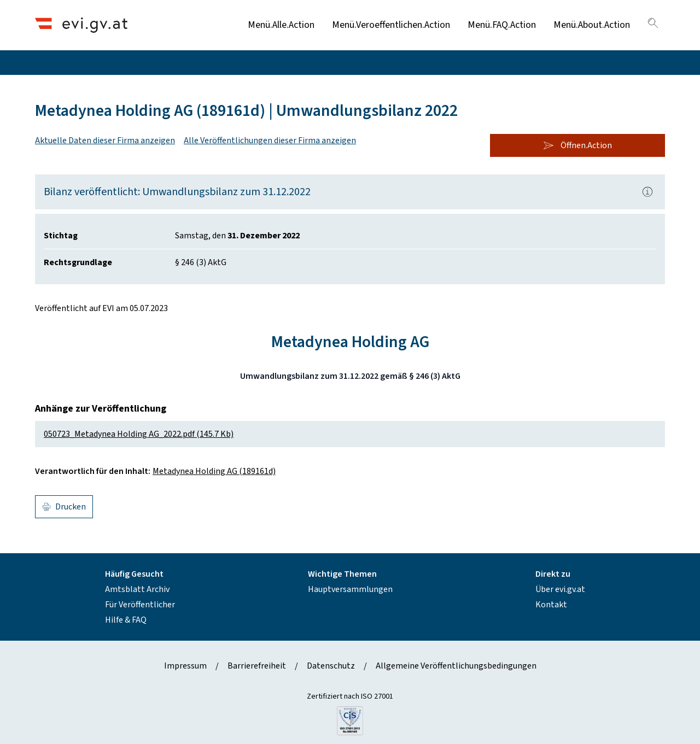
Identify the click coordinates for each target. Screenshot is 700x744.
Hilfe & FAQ (126, 620)
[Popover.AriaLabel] (647, 192)
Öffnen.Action (577, 145)
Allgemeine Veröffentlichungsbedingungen (456, 666)
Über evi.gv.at (560, 589)
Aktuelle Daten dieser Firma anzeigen (105, 140)
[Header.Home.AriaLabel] (81, 25)
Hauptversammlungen (350, 589)
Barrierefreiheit (257, 666)
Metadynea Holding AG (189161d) (214, 471)
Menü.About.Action (592, 25)
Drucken (64, 507)
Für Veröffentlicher (140, 605)
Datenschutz (331, 666)
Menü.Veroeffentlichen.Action (391, 25)
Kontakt (551, 605)
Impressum (185, 666)
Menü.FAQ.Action (502, 25)
